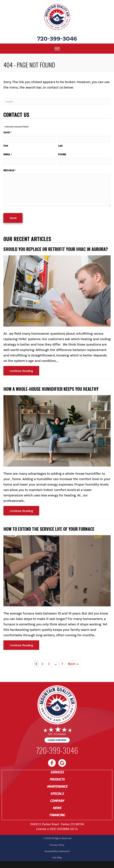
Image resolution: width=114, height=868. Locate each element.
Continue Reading (24, 371)
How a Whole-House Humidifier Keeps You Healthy (51, 389)
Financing (57, 815)
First (6, 146)
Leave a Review (57, 740)
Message (10, 170)
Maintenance (57, 786)
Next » (73, 664)
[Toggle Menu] (57, 49)
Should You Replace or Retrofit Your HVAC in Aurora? (56, 249)
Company (57, 801)
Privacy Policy (57, 845)
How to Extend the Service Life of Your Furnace (49, 529)
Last (60, 146)
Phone (62, 154)
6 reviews (60, 734)
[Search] (57, 101)
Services (57, 772)
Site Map (57, 857)
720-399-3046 (57, 39)
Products (57, 779)
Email (8, 154)
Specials (57, 794)
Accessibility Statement (57, 851)
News (57, 808)
